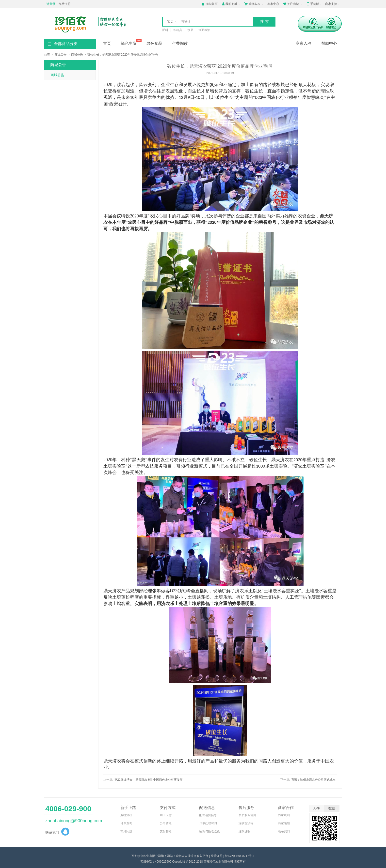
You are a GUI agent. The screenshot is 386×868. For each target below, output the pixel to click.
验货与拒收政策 (209, 831)
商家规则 (284, 815)
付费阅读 (180, 43)
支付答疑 (166, 831)
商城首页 (209, 4)
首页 (107, 43)
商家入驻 (304, 43)
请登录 (51, 4)
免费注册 (64, 4)
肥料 (165, 30)
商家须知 (284, 823)
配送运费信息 (208, 815)
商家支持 (333, 4)
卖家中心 (273, 4)
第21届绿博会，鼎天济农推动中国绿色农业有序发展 (148, 780)
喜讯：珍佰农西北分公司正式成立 (313, 780)
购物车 (254, 4)
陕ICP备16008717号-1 (240, 856)
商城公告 (61, 55)
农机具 (178, 30)
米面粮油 (204, 30)
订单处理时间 (208, 823)
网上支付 (166, 815)
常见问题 (126, 831)
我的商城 (231, 4)
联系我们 (284, 831)
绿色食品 (154, 43)
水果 (190, 30)
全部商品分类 (63, 44)
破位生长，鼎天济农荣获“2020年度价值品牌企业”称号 (123, 55)
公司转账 (166, 823)
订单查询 (126, 823)
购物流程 (126, 815)
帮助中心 (329, 43)
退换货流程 (246, 823)
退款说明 (244, 831)
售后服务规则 (247, 815)
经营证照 (217, 856)
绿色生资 (129, 43)
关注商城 (293, 4)
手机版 (314, 4)
